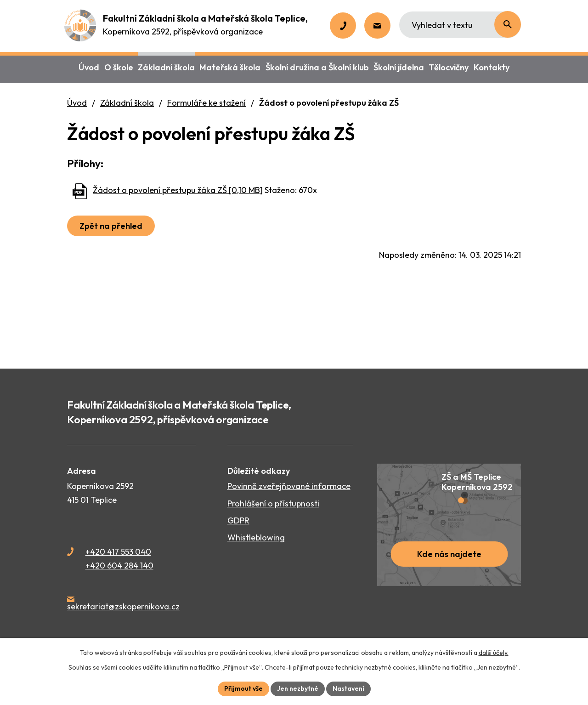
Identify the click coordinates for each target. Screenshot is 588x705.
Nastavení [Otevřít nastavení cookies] (348, 688)
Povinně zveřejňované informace (289, 486)
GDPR (238, 520)
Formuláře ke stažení (206, 103)
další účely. (494, 653)
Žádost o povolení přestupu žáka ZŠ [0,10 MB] (178, 190)
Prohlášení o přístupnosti (273, 503)
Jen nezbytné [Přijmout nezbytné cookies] (298, 688)
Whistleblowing (256, 537)
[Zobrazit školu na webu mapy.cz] (449, 525)
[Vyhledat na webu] (460, 25)
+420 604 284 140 (119, 566)
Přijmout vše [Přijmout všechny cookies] (243, 688)
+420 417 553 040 (118, 552)
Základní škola (127, 103)
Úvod (77, 103)
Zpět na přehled (111, 226)
